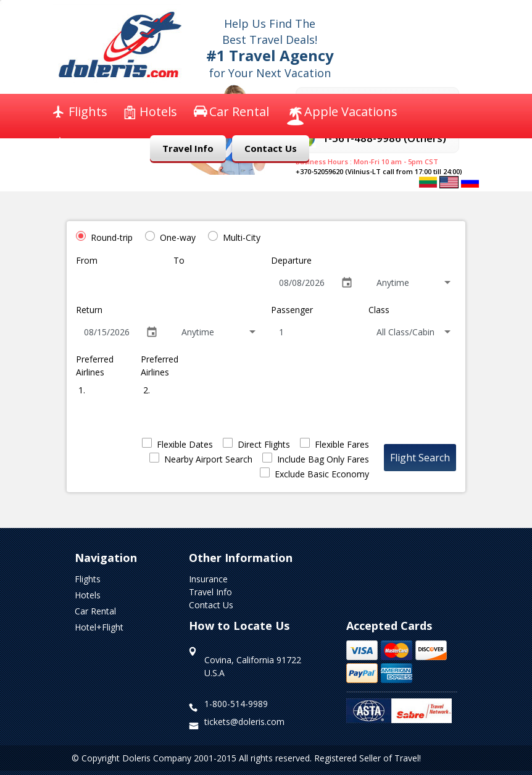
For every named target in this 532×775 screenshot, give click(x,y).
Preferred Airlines (95, 366)
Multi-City (242, 237)
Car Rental (239, 112)
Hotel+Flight (99, 627)
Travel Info (188, 148)
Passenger (292, 310)
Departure (291, 260)
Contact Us (271, 148)
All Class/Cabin (405, 332)
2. (145, 390)
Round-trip (112, 237)
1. (81, 390)
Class (379, 310)
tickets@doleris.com (244, 722)
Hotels (158, 112)
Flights (88, 112)
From (87, 260)
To (179, 260)
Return (89, 310)
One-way (178, 237)
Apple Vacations (351, 112)
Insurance (98, 143)
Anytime (393, 283)
